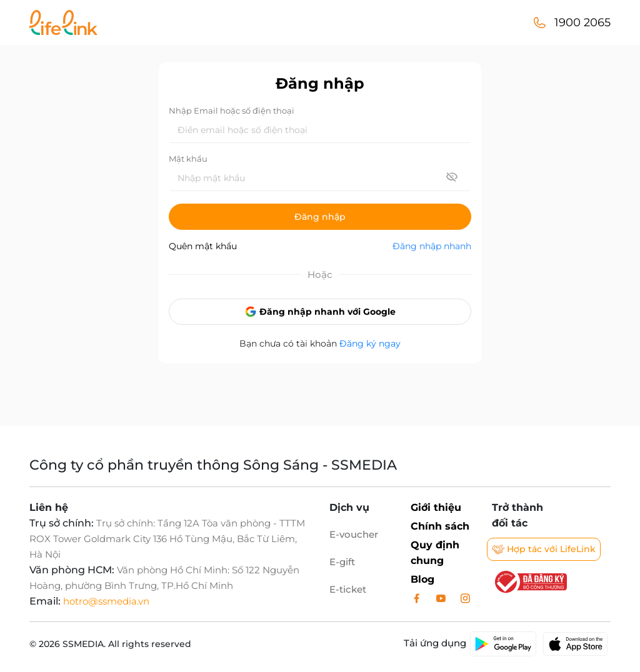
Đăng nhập (320, 217)
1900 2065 (582, 22)
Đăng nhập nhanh (432, 246)
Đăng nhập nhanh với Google (320, 312)
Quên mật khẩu (203, 246)
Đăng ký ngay (370, 343)
